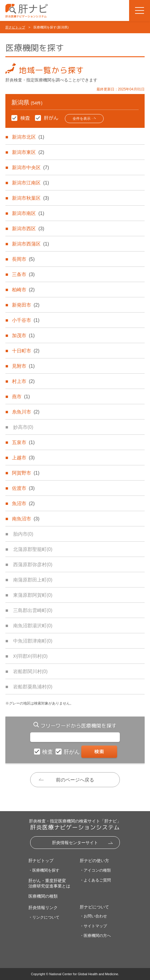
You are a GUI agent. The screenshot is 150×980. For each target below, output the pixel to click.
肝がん (72, 752)
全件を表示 (82, 119)
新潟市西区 (28, 229)
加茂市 (23, 335)
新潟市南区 (28, 213)
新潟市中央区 (30, 168)
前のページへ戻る (75, 780)
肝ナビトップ (15, 27)
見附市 (23, 366)
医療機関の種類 (43, 896)
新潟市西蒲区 (30, 244)
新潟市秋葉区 (30, 198)
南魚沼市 (26, 519)
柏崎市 (23, 290)
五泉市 (23, 442)
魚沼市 (23, 503)
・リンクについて (44, 917)
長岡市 (23, 259)
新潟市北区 (28, 137)
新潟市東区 (28, 152)
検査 (48, 752)
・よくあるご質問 (95, 880)
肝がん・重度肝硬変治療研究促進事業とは (49, 883)
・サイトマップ (93, 926)
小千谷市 (26, 320)
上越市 (23, 458)
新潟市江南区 (30, 183)
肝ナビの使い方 (94, 861)
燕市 (21, 397)
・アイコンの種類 (95, 870)
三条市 (23, 274)
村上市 (23, 381)
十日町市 (26, 351)
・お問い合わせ (93, 916)
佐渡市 (23, 488)
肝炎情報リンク (43, 908)
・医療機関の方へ (95, 936)
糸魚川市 (26, 412)
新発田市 (26, 305)
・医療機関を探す (44, 870)
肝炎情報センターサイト (75, 843)
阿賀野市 (26, 473)
